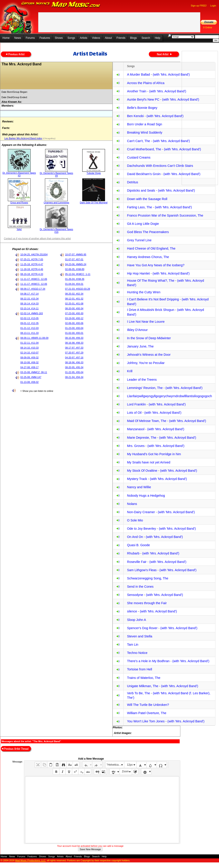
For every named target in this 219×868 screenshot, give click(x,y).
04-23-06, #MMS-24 (76, 264)
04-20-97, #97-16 (74, 358)
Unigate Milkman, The (143, 686)
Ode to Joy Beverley (141, 529)
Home (6, 38)
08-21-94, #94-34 (74, 377)
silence (132, 611)
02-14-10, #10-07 (29, 353)
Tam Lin (133, 645)
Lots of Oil (134, 413)
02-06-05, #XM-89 (75, 269)
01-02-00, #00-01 (74, 333)
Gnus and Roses (19, 203)
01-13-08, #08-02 (29, 382)
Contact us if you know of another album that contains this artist (37, 238)
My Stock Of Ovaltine (142, 471)
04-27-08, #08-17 (29, 367)
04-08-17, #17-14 (29, 294)
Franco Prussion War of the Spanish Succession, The (165, 215)
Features (45, 38)
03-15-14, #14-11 (29, 308)
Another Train (137, 91)
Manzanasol (136, 429)
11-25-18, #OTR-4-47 (32, 264)
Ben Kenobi (135, 116)
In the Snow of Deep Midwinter (149, 338)
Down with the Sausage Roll (147, 199)
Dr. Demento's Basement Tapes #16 (56, 231)
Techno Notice (137, 653)
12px (130, 765)
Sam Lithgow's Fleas (142, 570)
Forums (30, 38)
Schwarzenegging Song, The (148, 578)
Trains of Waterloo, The (144, 678)
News (18, 38)
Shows (59, 38)
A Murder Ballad (138, 74)
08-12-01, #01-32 (74, 299)
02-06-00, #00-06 (74, 323)
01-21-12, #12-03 (29, 328)
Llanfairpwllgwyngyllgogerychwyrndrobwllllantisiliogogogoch (169, 396)
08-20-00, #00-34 (74, 308)
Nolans (132, 504)
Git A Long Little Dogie (143, 224)
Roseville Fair (137, 562)
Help (157, 38)
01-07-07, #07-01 (74, 259)
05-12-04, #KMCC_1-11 (78, 274)
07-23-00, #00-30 (74, 313)
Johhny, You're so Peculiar (146, 363)
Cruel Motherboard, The (144, 149)
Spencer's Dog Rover (142, 628)
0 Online (208, 27)
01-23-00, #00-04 (74, 328)
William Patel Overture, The (147, 713)
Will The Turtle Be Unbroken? (148, 705)
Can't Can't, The (138, 141)
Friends (121, 38)
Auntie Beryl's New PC (143, 99)
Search (146, 38)
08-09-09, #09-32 (29, 358)
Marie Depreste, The (142, 438)
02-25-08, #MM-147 (31, 377)
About (108, 38)
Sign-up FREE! (199, 6)
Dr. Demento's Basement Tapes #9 (56, 174)
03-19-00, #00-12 (74, 318)
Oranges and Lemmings (57, 203)
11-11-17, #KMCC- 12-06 (34, 279)
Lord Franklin (136, 404)
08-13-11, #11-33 (29, 333)
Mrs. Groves (136, 446)
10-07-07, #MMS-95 (76, 254)
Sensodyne (135, 595)
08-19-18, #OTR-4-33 (32, 274)
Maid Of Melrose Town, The (146, 421)
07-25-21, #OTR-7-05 (32, 259)
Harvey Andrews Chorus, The (148, 257)
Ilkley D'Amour (137, 330)
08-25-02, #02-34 (74, 294)
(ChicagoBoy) (49, 138)
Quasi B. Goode (138, 545)
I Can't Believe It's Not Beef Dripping (153, 299)
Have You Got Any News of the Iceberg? (156, 265)
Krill (130, 371)
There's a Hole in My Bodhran (148, 661)
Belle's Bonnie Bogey (142, 108)
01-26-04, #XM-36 (75, 279)
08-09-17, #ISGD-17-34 (33, 289)
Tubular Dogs (94, 173)
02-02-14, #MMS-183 (32, 313)
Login (213, 6)
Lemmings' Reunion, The (145, 388)
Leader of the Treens (142, 380)
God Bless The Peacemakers (148, 232)
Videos (96, 38)
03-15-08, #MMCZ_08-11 (34, 372)
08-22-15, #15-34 (29, 299)
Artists (83, 38)
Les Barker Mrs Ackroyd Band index (23, 138)
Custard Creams (139, 157)
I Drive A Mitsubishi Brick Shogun (151, 310)
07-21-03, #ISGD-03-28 (77, 289)
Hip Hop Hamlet (138, 273)
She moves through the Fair (147, 603)
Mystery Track (137, 479)
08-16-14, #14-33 (29, 304)
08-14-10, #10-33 (29, 348)
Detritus (133, 182)
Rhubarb (133, 553)
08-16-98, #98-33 (74, 343)
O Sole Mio (135, 520)
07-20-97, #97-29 (74, 353)
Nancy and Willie (139, 487)
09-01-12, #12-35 (29, 323)
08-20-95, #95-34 (74, 367)
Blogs (133, 38)
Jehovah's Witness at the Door (149, 355)
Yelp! (19, 229)
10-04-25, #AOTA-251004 (34, 254)
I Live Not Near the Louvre (146, 322)
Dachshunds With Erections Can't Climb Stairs (160, 166)
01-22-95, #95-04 (74, 372)
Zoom (125, 771)
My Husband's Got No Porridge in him (154, 454)
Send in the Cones (140, 587)
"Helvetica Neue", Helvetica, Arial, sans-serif (115, 765)
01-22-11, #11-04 (29, 343)
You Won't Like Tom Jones (146, 721)
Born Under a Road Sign (144, 124)
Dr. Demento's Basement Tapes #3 (19, 174)
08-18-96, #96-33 (74, 362)
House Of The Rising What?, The (151, 281)
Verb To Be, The (138, 693)
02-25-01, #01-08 (74, 304)
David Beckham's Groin (144, 174)
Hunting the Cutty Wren (144, 292)
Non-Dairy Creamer (141, 512)
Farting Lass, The (139, 207)
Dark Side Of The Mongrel (94, 203)
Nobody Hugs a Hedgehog (146, 496)
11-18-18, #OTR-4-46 (32, 269)
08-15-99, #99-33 (74, 338)
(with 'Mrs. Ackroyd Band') (171, 74)
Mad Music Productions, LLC (30, 860)
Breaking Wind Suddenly (145, 132)
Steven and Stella (140, 636)
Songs (71, 38)
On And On (135, 537)
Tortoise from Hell (139, 669)
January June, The (140, 346)
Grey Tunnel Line (139, 240)
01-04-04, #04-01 (74, 284)
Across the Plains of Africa (146, 83)
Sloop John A (136, 620)
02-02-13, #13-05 (29, 318)
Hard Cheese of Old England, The (151, 248)
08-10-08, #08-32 (29, 362)
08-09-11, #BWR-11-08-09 (34, 338)
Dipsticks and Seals (141, 190)
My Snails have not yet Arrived (149, 462)
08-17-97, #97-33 (74, 348)
